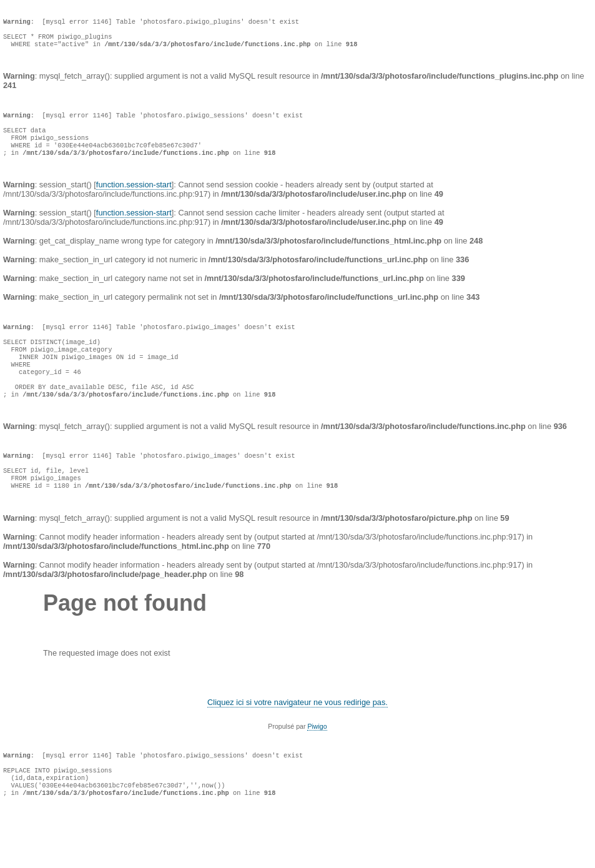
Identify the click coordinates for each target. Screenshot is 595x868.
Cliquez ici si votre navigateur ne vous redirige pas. (297, 748)
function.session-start (134, 205)
